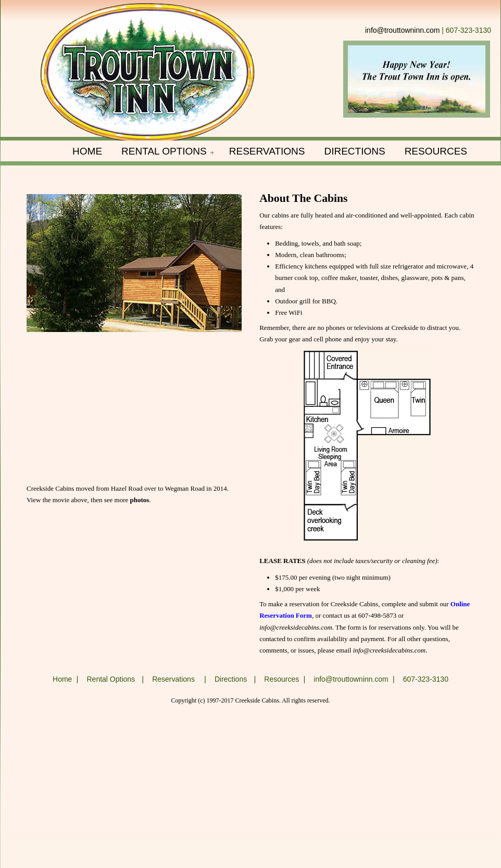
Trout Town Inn (148, 73)
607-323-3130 (426, 679)
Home (62, 679)
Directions (231, 679)
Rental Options (111, 679)
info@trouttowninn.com (402, 30)
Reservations (173, 679)
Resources (281, 679)
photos (140, 500)
